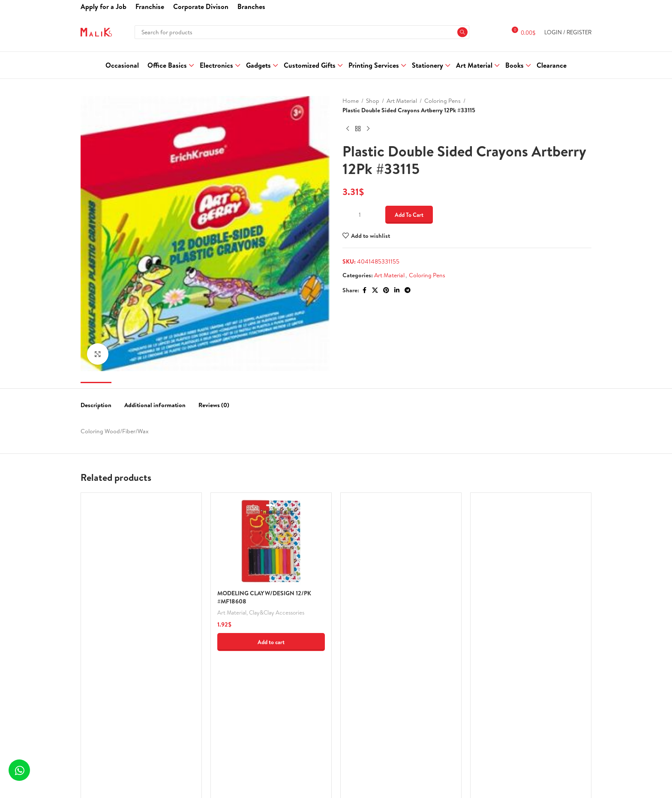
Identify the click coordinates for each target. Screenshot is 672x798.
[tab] (96, 401)
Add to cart (409, 215)
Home (351, 101)
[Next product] (368, 129)
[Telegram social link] (408, 290)
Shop (373, 101)
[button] (271, 642)
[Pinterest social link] (386, 290)
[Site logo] (96, 31)
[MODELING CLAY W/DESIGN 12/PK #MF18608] (271, 542)
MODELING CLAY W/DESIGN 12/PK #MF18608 (264, 597)
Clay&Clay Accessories (277, 612)
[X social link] (375, 290)
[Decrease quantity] (348, 215)
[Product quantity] (360, 215)
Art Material (402, 101)
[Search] (302, 32)
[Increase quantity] (371, 215)
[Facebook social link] (364, 290)
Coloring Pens (442, 101)
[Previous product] (348, 129)
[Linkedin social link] (397, 290)
